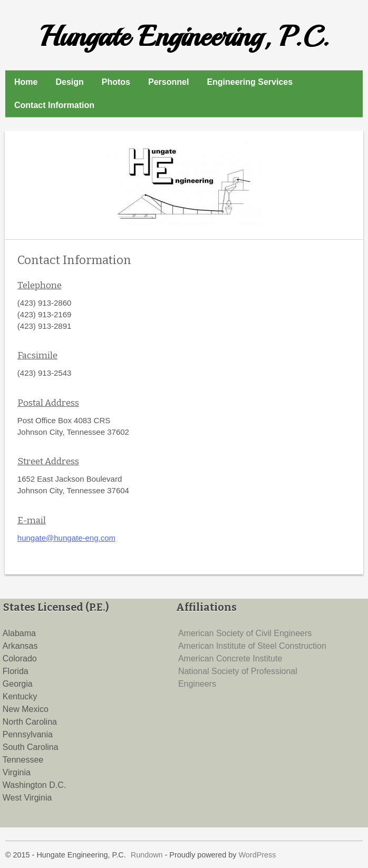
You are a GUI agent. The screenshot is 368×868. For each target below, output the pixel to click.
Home (26, 82)
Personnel (168, 82)
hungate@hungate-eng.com (66, 538)
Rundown (147, 855)
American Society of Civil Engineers (245, 633)
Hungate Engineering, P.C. (184, 37)
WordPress (258, 855)
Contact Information (54, 105)
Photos (116, 82)
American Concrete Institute (230, 659)
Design (69, 82)
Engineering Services (250, 82)
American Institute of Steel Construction (252, 646)
